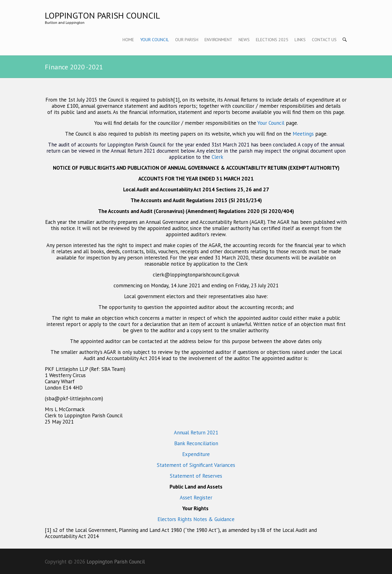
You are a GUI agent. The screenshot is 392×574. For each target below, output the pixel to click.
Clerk (218, 157)
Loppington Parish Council (102, 15)
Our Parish (187, 40)
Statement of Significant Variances (196, 465)
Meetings (304, 134)
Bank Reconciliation (196, 443)
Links (300, 40)
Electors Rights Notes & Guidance (196, 519)
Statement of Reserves (196, 476)
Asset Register (196, 498)
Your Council (155, 40)
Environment (218, 40)
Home (128, 40)
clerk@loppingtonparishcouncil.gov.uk (196, 275)
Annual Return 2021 (196, 433)
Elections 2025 (272, 40)
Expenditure (196, 454)
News (244, 40)
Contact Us (324, 40)
